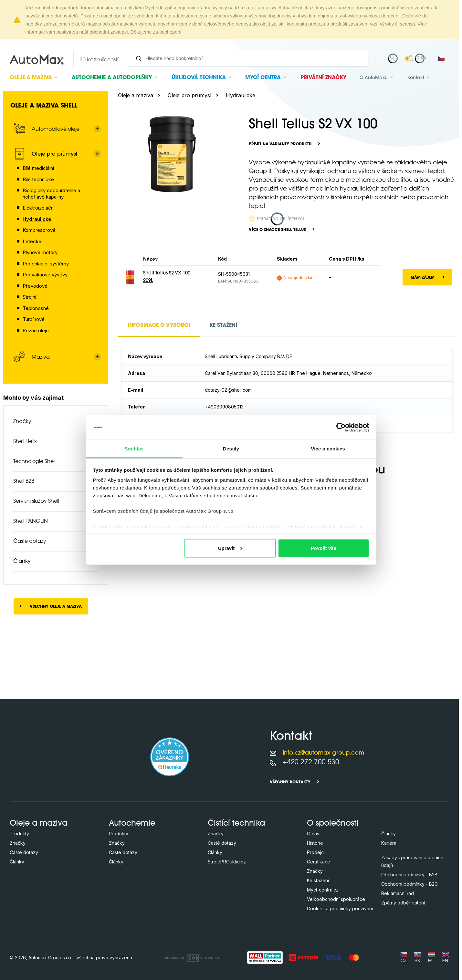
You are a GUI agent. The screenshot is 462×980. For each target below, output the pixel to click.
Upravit (230, 548)
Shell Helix (25, 442)
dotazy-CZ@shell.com (228, 390)
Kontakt (416, 78)
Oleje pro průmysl (189, 95)
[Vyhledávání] (251, 58)
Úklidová (199, 78)
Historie (315, 843)
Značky (22, 422)
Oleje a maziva (136, 95)
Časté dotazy (30, 542)
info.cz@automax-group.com (323, 753)
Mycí (263, 78)
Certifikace (319, 862)
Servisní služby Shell (36, 501)
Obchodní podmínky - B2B (409, 875)
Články (22, 562)
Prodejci (316, 852)
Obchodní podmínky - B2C (409, 884)
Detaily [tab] (231, 449)
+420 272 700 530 (311, 763)
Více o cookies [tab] (328, 449)
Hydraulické (241, 95)
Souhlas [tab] (134, 449)
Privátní (323, 78)
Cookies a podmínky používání (340, 908)
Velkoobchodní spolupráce (336, 899)
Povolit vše (324, 548)
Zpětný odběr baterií (403, 903)
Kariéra (389, 843)
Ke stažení (318, 880)
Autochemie (112, 78)
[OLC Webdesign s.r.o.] (192, 957)
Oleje (31, 78)
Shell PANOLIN (31, 521)
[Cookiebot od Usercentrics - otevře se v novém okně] (341, 427)
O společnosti (333, 824)
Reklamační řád (398, 893)
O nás (313, 834)
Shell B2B (24, 481)
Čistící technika (236, 824)
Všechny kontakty (290, 782)
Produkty (19, 834)
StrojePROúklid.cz (227, 862)
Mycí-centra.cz (323, 890)
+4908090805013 (224, 407)
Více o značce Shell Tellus (277, 230)
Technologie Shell (34, 462)
